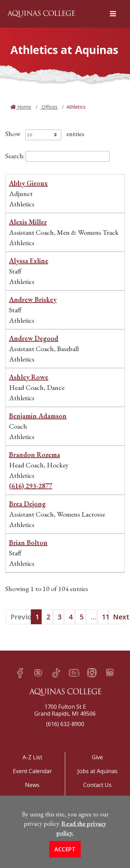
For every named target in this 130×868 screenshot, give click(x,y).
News (32, 785)
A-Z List (32, 757)
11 (105, 617)
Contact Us (97, 785)
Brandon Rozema (34, 455)
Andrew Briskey (33, 299)
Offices (49, 107)
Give (97, 757)
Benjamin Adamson (38, 416)
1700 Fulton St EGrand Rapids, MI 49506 (65, 710)
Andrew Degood (34, 338)
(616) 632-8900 (65, 724)
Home (24, 107)
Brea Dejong (27, 504)
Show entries (45, 134)
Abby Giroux (28, 183)
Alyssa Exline (29, 261)
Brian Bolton (28, 543)
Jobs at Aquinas (97, 771)
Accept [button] (65, 852)
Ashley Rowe (29, 377)
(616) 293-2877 (31, 486)
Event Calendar (32, 771)
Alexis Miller (28, 222)
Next (119, 617)
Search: (57, 156)
